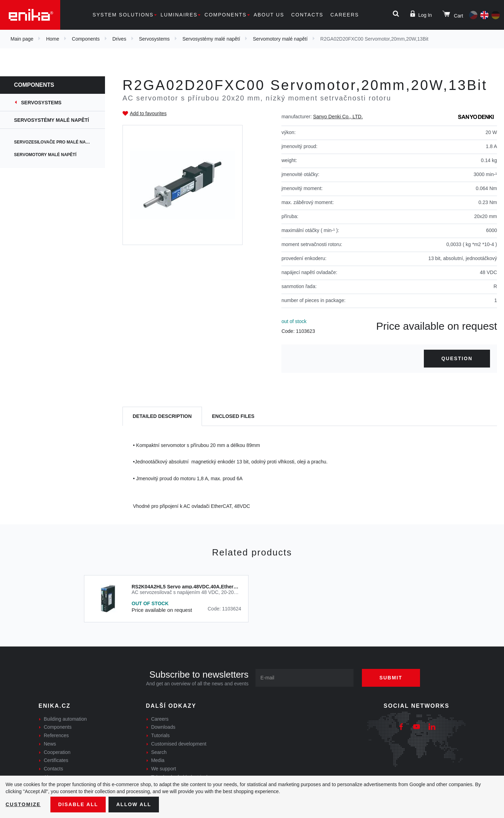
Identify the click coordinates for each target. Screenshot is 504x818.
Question (457, 358)
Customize (23, 804)
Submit (391, 678)
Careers (345, 15)
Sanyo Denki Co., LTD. (338, 117)
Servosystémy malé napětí (211, 39)
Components (225, 15)
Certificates (56, 760)
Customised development (179, 744)
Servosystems (154, 39)
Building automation (65, 719)
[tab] (162, 416)
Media (158, 760)
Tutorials (160, 735)
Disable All (78, 804)
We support (164, 769)
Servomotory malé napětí (280, 39)
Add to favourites (148, 113)
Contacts (307, 15)
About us (269, 15)
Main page (22, 39)
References (56, 735)
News (50, 744)
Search (159, 752)
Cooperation (57, 752)
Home (53, 39)
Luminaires (179, 15)
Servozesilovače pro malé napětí (55, 142)
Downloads (163, 727)
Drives (119, 39)
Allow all (134, 804)
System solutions (123, 15)
